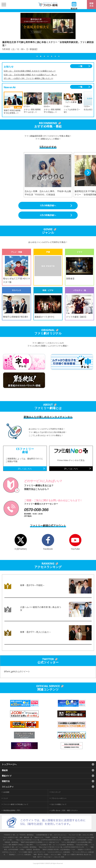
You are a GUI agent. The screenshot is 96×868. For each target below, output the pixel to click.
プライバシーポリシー (59, 798)
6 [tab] (55, 56)
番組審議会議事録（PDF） (12, 810)
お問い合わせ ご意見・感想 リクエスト (65, 810)
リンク (6, 798)
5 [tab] (52, 56)
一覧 (80, 66)
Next (88, 173)
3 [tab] (44, 56)
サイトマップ (56, 792)
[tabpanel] (48, 34)
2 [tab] (41, 56)
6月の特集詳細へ (48, 215)
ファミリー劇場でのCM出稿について (16, 804)
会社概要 (6, 792)
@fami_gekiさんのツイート (17, 671)
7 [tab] (59, 56)
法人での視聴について (59, 804)
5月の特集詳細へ (48, 205)
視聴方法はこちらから (35, 489)
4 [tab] (48, 56)
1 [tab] (37, 56)
